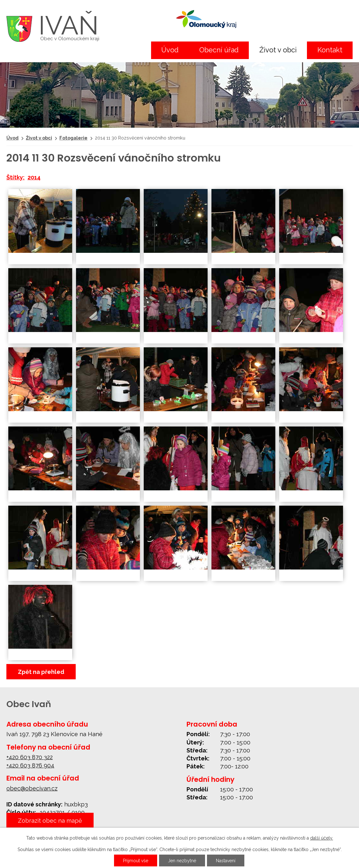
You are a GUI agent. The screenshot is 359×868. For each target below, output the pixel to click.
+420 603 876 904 (30, 765)
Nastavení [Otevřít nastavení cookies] (226, 861)
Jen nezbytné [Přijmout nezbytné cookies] (182, 861)
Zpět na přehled (41, 672)
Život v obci (278, 50)
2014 (34, 177)
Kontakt (330, 50)
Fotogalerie (73, 138)
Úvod (170, 50)
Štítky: (15, 177)
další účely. (322, 838)
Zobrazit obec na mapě (50, 820)
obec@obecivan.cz (32, 788)
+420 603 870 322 (30, 757)
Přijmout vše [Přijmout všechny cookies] (136, 861)
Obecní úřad (219, 50)
